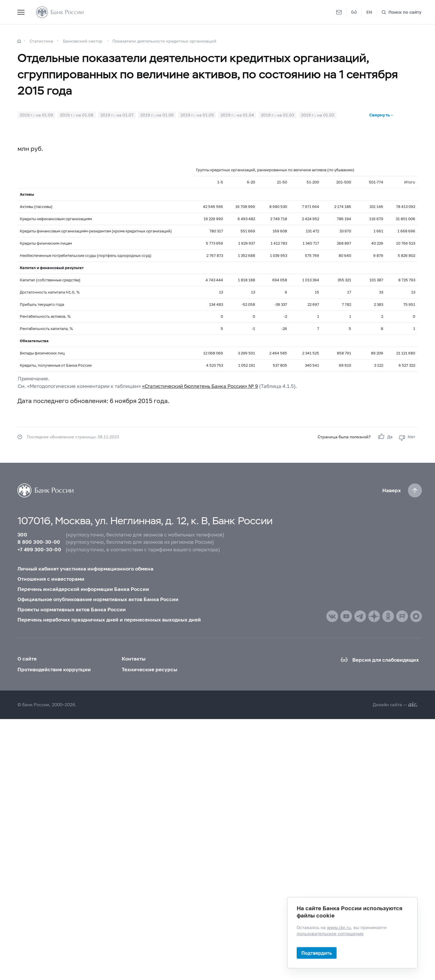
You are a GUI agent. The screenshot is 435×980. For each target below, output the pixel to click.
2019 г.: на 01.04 (237, 115)
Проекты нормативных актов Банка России (72, 609)
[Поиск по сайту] (402, 12)
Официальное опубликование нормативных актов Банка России (98, 599)
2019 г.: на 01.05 (197, 115)
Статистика (41, 41)
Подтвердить (317, 953)
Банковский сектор (83, 41)
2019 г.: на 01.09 (36, 115)
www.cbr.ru (339, 927)
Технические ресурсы (150, 669)
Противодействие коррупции (54, 669)
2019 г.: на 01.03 (277, 115)
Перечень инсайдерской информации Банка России (83, 589)
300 (22, 535)
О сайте (27, 659)
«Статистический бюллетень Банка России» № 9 (200, 386)
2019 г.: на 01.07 (117, 115)
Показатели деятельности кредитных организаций (164, 41)
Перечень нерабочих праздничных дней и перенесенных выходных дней (109, 620)
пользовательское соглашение (330, 933)
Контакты (134, 659)
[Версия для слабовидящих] (354, 12)
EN (369, 12)
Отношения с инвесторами (51, 579)
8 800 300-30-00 (39, 542)
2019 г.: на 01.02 (318, 115)
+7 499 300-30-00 (39, 549)
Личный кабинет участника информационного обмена (85, 569)
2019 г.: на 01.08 (77, 115)
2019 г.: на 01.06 (157, 115)
